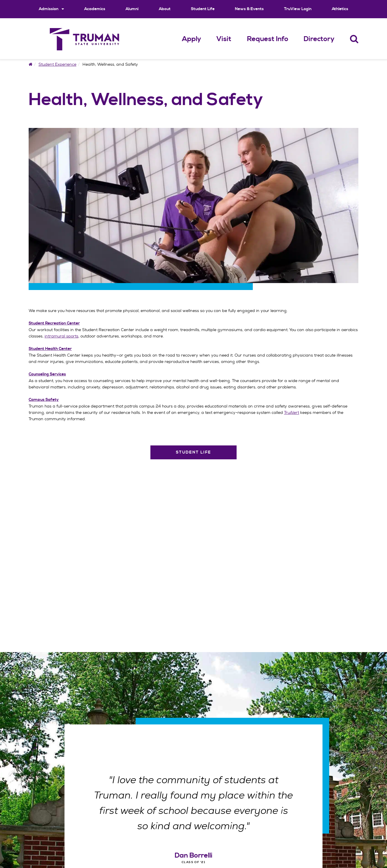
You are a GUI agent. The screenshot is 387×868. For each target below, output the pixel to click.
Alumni (132, 9)
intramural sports (61, 336)
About (165, 9)
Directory (319, 39)
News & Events (249, 9)
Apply (191, 39)
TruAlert (292, 412)
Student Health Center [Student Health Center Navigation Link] (50, 349)
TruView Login (298, 9)
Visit (224, 39)
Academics (95, 9)
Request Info (268, 39)
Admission (51, 9)
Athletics (340, 9)
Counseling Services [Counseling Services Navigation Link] (47, 374)
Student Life (203, 9)
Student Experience (57, 64)
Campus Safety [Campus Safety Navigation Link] (44, 400)
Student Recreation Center (54, 323)
